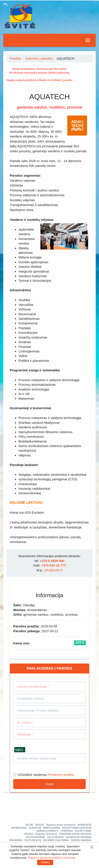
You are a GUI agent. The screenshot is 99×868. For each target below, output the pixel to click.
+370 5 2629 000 (52, 561)
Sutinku (45, 862)
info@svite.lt (53, 570)
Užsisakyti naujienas (30, 775)
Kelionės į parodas (39, 58)
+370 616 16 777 (54, 565)
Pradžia (15, 58)
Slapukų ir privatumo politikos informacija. (52, 858)
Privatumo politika (61, 775)
